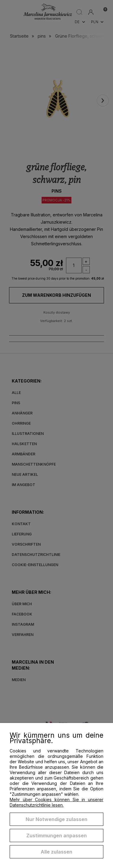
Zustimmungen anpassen (56, 835)
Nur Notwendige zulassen (56, 819)
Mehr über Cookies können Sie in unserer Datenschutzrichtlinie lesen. (56, 802)
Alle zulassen (56, 852)
